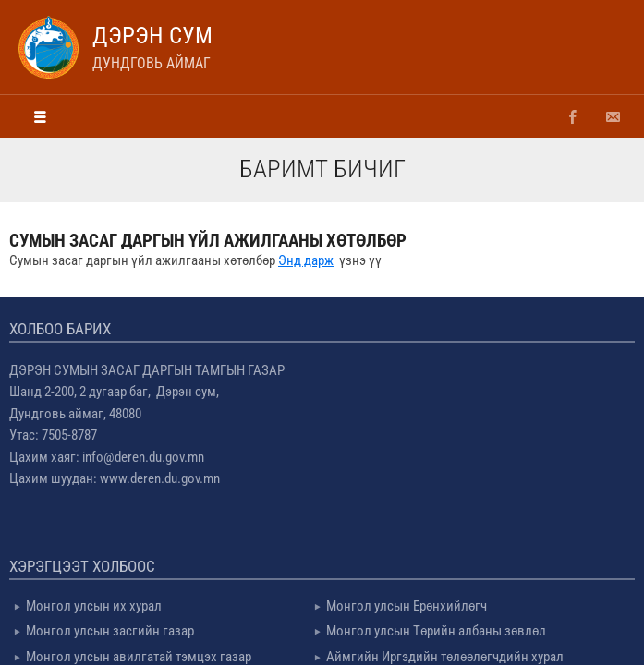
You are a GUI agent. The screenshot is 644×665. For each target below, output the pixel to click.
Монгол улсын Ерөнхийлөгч (407, 606)
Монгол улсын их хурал (94, 606)
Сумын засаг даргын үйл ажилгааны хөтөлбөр (208, 241)
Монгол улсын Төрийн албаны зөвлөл (436, 631)
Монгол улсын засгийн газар (110, 631)
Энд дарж (306, 260)
